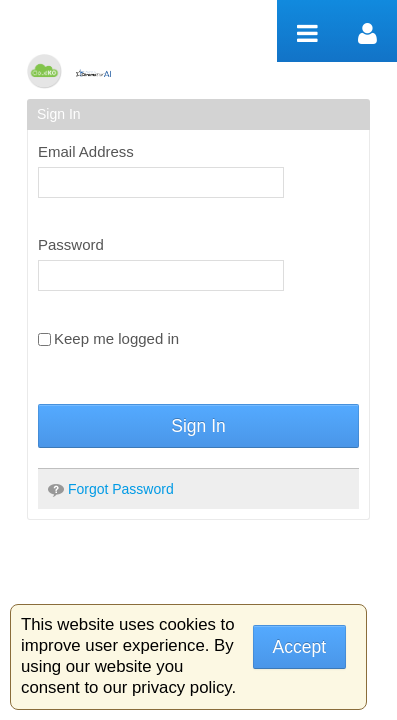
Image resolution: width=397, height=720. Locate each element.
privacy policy (181, 687)
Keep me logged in (108, 338)
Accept (300, 647)
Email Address (86, 151)
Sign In (198, 426)
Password (71, 244)
